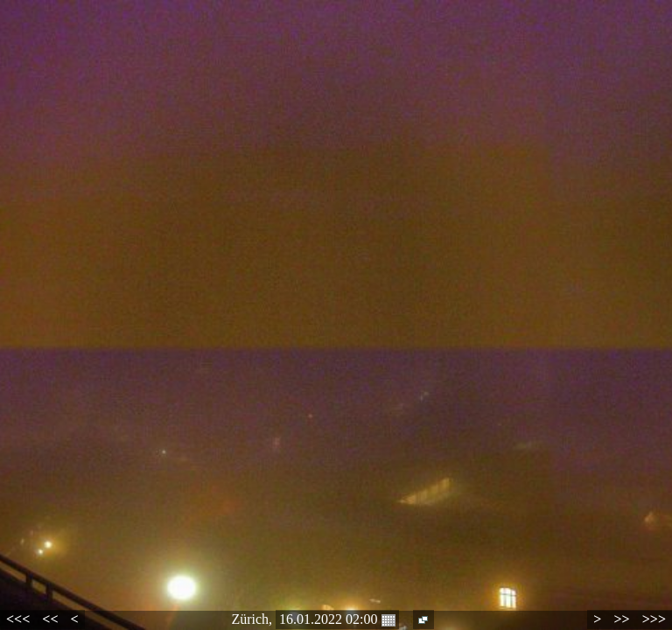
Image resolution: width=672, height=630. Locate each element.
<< (50, 619)
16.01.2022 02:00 (337, 619)
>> (621, 619)
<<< (18, 619)
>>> (654, 619)
